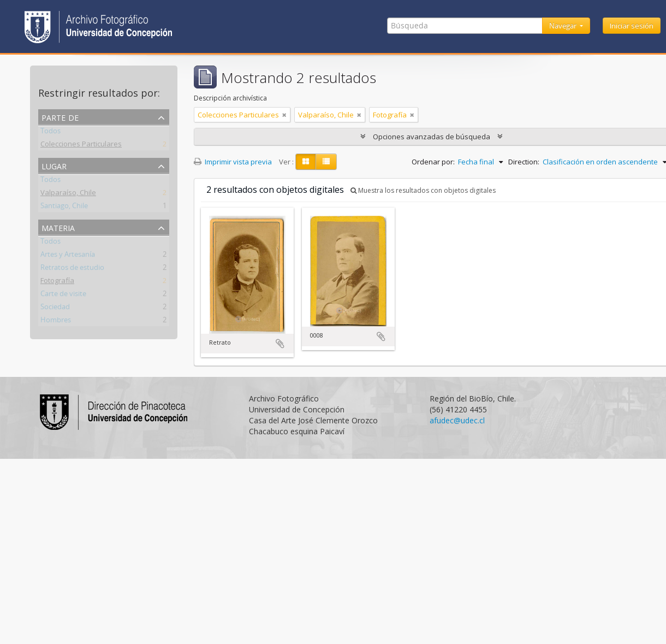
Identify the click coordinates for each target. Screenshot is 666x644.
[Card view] (306, 162)
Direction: (524, 162)
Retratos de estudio (72, 269)
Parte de (60, 117)
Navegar (564, 26)
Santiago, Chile (64, 208)
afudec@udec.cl (457, 420)
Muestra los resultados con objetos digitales (423, 190)
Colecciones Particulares (81, 146)
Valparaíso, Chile (68, 194)
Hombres (56, 322)
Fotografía (57, 282)
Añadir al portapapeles (280, 344)
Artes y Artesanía (68, 256)
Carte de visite (63, 296)
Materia (58, 227)
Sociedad (55, 309)
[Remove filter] (284, 115)
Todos (50, 133)
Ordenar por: (433, 162)
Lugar (54, 165)
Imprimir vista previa (233, 162)
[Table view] (326, 162)
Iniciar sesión (632, 26)
